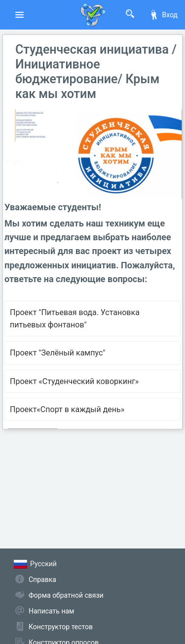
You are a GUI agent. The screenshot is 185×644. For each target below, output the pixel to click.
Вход (163, 15)
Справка (42, 580)
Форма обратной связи (66, 595)
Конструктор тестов (61, 627)
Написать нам (51, 611)
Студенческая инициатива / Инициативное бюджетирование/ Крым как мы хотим (96, 72)
